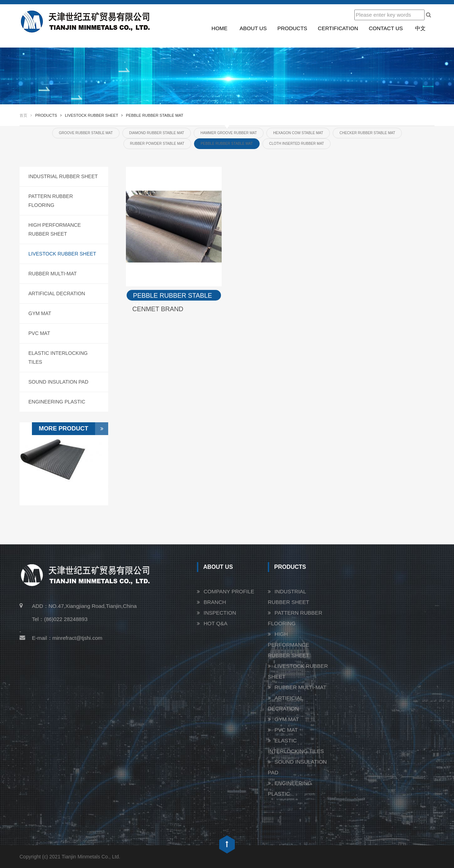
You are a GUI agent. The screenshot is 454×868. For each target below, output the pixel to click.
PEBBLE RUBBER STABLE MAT (227, 144)
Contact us (386, 28)
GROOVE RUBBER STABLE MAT (86, 133)
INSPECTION (220, 613)
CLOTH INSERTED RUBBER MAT (297, 144)
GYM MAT (40, 313)
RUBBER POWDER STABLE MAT (157, 144)
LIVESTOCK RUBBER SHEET (62, 254)
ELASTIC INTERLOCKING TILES (58, 358)
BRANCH (215, 602)
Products (292, 28)
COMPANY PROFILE (229, 591)
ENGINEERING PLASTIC (57, 402)
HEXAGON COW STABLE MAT (298, 133)
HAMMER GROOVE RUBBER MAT (229, 133)
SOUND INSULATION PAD (58, 382)
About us (253, 28)
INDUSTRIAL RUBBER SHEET (63, 176)
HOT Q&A (215, 623)
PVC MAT (39, 333)
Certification (338, 28)
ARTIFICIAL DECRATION (57, 293)
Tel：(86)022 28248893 (60, 619)
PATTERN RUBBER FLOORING (51, 201)
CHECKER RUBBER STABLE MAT (367, 133)
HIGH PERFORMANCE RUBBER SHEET (55, 229)
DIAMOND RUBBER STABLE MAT (157, 133)
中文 (420, 28)
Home (219, 28)
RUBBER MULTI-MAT (52, 274)
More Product (73, 429)
